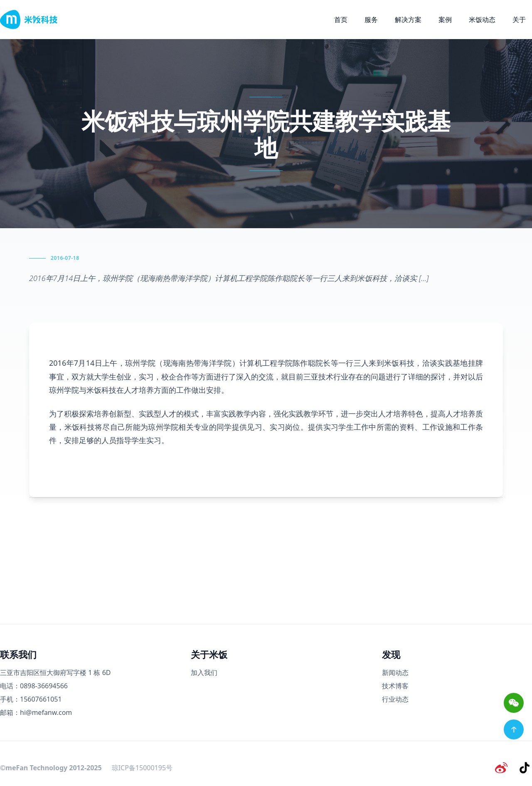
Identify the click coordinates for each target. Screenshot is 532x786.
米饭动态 (482, 20)
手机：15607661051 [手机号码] (31, 699)
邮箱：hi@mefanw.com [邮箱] (36, 712)
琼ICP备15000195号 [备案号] (142, 767)
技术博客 (395, 686)
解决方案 (408, 20)
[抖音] (525, 767)
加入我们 (204, 673)
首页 (341, 20)
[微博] (504, 767)
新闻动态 (395, 673)
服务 (371, 20)
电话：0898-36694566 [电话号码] (34, 686)
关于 (519, 20)
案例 (445, 20)
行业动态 (395, 699)
